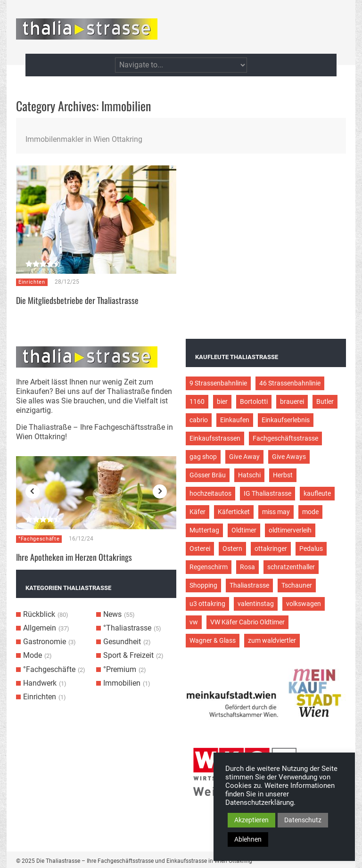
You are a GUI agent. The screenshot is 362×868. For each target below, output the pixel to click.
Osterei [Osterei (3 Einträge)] (200, 549)
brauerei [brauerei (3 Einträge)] (292, 401)
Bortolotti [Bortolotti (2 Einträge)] (254, 401)
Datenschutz (303, 820)
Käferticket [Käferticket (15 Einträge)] (234, 512)
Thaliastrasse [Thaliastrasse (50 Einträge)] (249, 585)
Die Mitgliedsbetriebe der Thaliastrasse (77, 300)
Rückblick (39, 614)
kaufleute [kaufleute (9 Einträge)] (317, 493)
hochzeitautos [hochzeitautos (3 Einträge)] (210, 493)
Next (160, 491)
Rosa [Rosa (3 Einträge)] (247, 567)
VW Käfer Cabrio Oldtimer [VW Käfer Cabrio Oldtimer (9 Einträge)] (247, 622)
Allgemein (40, 628)
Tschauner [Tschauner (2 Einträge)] (297, 585)
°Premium (120, 669)
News (112, 614)
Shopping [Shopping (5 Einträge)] (203, 585)
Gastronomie (45, 642)
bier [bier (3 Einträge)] (222, 401)
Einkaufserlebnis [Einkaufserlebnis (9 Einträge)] (286, 420)
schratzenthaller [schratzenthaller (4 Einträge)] (291, 567)
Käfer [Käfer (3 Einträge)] (197, 512)
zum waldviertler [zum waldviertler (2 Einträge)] (272, 640)
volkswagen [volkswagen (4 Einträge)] (304, 604)
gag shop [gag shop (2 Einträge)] (203, 457)
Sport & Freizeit (128, 655)
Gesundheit (122, 642)
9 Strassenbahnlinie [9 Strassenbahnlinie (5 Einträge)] (218, 383)
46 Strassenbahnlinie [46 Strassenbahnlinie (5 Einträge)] (290, 383)
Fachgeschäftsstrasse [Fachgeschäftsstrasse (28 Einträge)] (285, 438)
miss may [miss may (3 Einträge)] (276, 512)
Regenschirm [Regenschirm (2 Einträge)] (209, 567)
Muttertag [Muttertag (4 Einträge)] (204, 530)
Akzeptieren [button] (251, 820)
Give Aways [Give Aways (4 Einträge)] (289, 457)
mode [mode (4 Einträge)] (310, 512)
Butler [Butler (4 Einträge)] (325, 401)
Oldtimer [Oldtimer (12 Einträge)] (244, 530)
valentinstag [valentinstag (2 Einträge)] (256, 604)
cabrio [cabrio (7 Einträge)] (199, 420)
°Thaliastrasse (127, 628)
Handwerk (40, 683)
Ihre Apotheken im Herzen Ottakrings (74, 557)
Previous (33, 491)
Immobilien (122, 683)
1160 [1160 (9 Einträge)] (197, 401)
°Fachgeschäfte (39, 539)
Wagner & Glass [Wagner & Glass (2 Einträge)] (213, 640)
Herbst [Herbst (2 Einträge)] (283, 475)
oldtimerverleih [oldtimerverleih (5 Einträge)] (290, 530)
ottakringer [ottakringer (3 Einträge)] (271, 549)
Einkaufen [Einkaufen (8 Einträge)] (235, 420)
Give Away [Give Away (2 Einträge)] (244, 457)
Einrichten (32, 282)
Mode (33, 655)
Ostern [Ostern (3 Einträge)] (232, 549)
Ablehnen (248, 839)
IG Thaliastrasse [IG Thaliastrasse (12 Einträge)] (267, 493)
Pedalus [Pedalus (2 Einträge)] (311, 549)
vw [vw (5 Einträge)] (194, 622)
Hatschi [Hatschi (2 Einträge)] (249, 475)
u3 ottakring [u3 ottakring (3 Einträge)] (207, 604)
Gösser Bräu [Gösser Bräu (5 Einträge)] (208, 475)
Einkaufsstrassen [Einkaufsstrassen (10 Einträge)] (215, 438)
